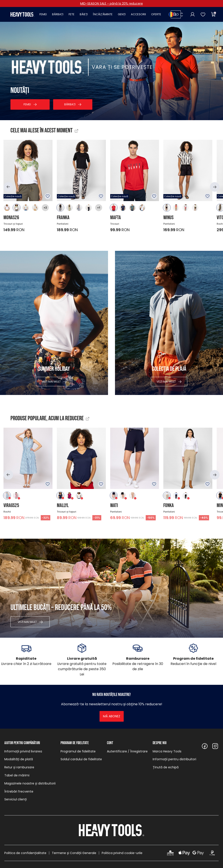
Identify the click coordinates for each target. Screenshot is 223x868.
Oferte (156, 14)
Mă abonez (112, 716)
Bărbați (58, 14)
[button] (8, 187)
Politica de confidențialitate (25, 853)
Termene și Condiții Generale (74, 853)
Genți (122, 14)
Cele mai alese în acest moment (41, 131)
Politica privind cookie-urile (122, 853)
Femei (43, 14)
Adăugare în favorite (48, 196)
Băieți (84, 14)
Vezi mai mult (51, 382)
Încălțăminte (103, 14)
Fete (72, 14)
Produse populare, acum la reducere (47, 418)
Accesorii (138, 14)
